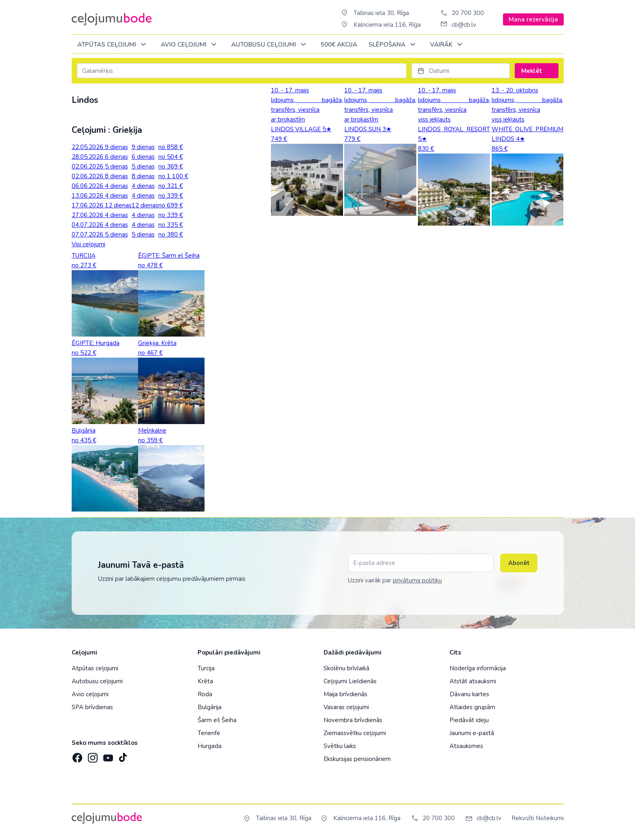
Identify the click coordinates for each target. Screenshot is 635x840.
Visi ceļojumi (88, 244)
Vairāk (448, 45)
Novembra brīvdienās (353, 720)
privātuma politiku (417, 580)
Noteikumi (550, 818)
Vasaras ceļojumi (346, 707)
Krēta (205, 681)
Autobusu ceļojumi (97, 681)
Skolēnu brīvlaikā (346, 668)
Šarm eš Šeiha (217, 720)
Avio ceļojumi (90, 694)
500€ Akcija (339, 45)
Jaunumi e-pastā (472, 733)
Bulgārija (210, 707)
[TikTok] (123, 755)
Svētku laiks (340, 746)
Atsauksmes (466, 746)
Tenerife (209, 733)
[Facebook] (77, 755)
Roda (205, 694)
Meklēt (536, 71)
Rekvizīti (523, 818)
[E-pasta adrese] (421, 563)
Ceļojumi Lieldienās (350, 681)
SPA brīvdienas (92, 707)
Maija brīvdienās (345, 694)
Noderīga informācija (478, 668)
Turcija (206, 668)
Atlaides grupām (472, 707)
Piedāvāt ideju (469, 720)
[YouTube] (107, 755)
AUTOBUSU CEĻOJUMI (270, 45)
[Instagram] (92, 755)
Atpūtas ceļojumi (113, 45)
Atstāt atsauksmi (473, 681)
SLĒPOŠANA (393, 45)
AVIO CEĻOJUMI (190, 45)
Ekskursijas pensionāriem (357, 759)
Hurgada (210, 746)
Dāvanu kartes (469, 694)
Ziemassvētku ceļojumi (355, 733)
